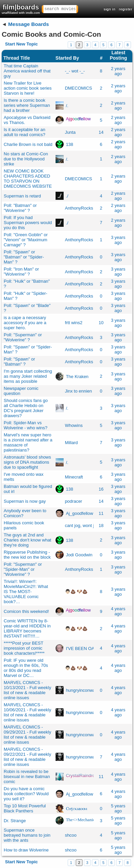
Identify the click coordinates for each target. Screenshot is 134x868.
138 (70, 144)
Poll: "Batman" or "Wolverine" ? (20, 208)
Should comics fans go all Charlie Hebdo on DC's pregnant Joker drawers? (26, 408)
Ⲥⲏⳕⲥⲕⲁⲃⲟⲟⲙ (77, 809)
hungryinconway (82, 690)
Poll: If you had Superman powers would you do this (28, 223)
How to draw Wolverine (26, 850)
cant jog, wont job (82, 525)
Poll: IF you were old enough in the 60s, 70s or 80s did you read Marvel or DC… (26, 668)
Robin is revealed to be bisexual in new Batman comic (27, 777)
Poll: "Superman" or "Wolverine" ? (23, 337)
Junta (70, 132)
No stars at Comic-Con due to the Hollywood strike (26, 159)
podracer (74, 501)
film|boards (21, 9)
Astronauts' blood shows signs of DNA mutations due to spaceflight (27, 462)
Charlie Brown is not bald (28, 144)
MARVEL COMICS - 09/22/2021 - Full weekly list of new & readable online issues (27, 757)
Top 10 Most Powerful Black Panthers (25, 808)
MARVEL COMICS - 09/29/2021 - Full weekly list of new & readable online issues (27, 735)
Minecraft (74, 477)
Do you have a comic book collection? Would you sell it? (26, 794)
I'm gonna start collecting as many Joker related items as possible (28, 376)
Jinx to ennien (78, 391)
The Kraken (77, 376)
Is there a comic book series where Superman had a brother (27, 105)
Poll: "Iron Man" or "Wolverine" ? (21, 272)
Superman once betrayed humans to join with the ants (27, 835)
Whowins (74, 425)
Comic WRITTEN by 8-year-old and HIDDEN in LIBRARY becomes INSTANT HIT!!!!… (27, 628)
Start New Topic (21, 44)
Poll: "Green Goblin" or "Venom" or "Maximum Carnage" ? (26, 240)
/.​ (67, 105)
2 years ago (118, 71)
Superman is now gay (25, 501)
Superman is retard (22, 196)
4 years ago (118, 611)
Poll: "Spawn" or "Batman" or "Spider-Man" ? (24, 257)
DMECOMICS (79, 88)
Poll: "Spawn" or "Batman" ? (19, 362)
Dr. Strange (15, 821)
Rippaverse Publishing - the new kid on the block (27, 555)
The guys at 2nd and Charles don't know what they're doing (27, 540)
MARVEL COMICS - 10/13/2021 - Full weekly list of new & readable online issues (27, 690)
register (126, 9)
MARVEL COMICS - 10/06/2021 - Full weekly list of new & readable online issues (27, 712)
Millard (71, 443)
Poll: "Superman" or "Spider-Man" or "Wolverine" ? (23, 569)
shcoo (71, 835)
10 (101, 323)
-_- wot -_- (75, 71)
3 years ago (118, 240)
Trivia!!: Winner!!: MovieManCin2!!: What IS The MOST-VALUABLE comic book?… (26, 592)
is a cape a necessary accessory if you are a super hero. (25, 323)
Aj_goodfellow (80, 513)
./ (67, 196)
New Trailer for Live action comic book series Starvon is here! (28, 88)
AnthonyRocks (79, 208)
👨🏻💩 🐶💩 (76, 592)
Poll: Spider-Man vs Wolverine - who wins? (26, 425)
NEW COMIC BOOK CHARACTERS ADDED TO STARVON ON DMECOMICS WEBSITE (28, 179)
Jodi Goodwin (79, 555)
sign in (109, 9)
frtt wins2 (74, 323)
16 (101, 489)
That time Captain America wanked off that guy (27, 71)
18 (101, 525)
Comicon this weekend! (26, 611)
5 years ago (118, 808)
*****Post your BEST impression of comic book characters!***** (24, 648)
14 (101, 132)
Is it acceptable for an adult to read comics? (25, 132)
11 (101, 513)
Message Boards (28, 24)
